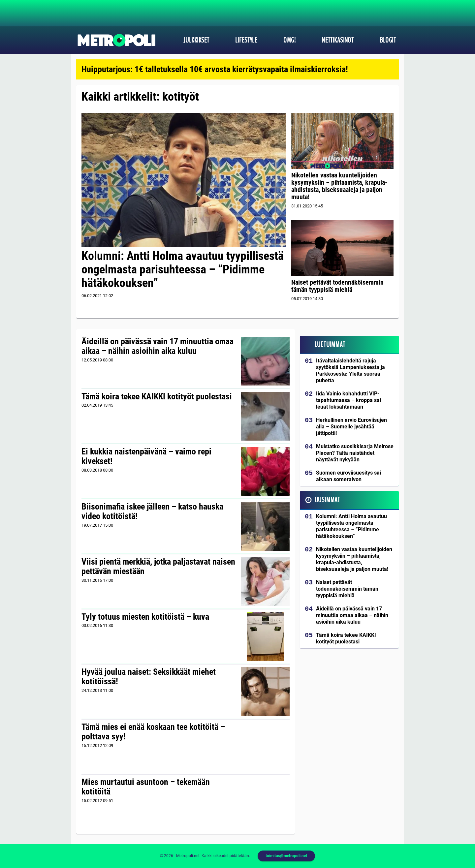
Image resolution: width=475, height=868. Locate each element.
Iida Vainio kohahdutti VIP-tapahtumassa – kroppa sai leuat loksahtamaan (348, 400)
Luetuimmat (330, 345)
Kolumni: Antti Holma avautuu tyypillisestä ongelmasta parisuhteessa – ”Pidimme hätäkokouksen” (183, 270)
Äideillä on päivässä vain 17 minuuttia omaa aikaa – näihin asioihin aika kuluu (158, 346)
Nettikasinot (338, 40)
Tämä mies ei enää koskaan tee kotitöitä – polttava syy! (153, 732)
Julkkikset (196, 40)
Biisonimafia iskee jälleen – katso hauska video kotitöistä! (152, 511)
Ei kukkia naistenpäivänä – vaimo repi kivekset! (146, 456)
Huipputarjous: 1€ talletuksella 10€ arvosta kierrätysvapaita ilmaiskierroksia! (215, 69)
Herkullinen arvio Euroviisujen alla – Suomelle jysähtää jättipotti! (351, 427)
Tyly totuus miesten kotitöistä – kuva (145, 617)
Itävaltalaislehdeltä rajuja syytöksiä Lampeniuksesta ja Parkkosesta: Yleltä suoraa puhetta (350, 371)
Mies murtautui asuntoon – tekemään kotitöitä (146, 787)
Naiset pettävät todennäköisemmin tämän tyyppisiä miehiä (337, 286)
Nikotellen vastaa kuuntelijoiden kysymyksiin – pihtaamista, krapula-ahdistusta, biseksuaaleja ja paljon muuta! (339, 186)
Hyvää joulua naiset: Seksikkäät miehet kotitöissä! (149, 677)
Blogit (388, 40)
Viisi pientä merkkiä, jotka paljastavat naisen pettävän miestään (158, 567)
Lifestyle (246, 40)
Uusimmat (327, 500)
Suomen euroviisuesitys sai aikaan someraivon (348, 476)
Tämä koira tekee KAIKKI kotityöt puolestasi (157, 396)
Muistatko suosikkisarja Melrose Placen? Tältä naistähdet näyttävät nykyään (355, 453)
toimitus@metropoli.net (286, 856)
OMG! (289, 40)
